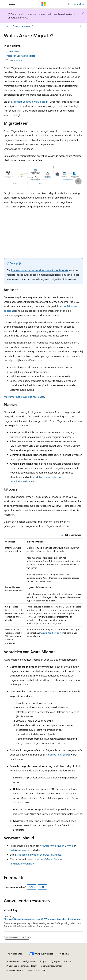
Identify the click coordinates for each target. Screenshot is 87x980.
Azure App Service (50, 633)
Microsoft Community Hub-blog (29, 102)
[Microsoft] (44, 4)
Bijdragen (55, 961)
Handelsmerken (14, 970)
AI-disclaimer (13, 961)
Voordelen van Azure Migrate (21, 56)
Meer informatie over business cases (24, 397)
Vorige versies (30, 961)
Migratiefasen (13, 52)
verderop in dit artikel (58, 754)
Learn (7, 26)
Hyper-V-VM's (65, 846)
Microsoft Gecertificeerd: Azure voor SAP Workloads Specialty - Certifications (43, 919)
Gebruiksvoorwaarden (52, 966)
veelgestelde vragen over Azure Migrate (39, 855)
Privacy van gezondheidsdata (21, 966)
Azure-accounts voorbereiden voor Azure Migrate (40, 270)
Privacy (67, 961)
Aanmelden (79, 4)
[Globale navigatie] (3, 4)
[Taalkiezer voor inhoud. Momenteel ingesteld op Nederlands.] (15, 954)
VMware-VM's (48, 846)
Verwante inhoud (15, 60)
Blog (42, 961)
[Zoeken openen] (69, 4)
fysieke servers (18, 850)
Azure (15, 26)
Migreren (26, 26)
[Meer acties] (80, 26)
